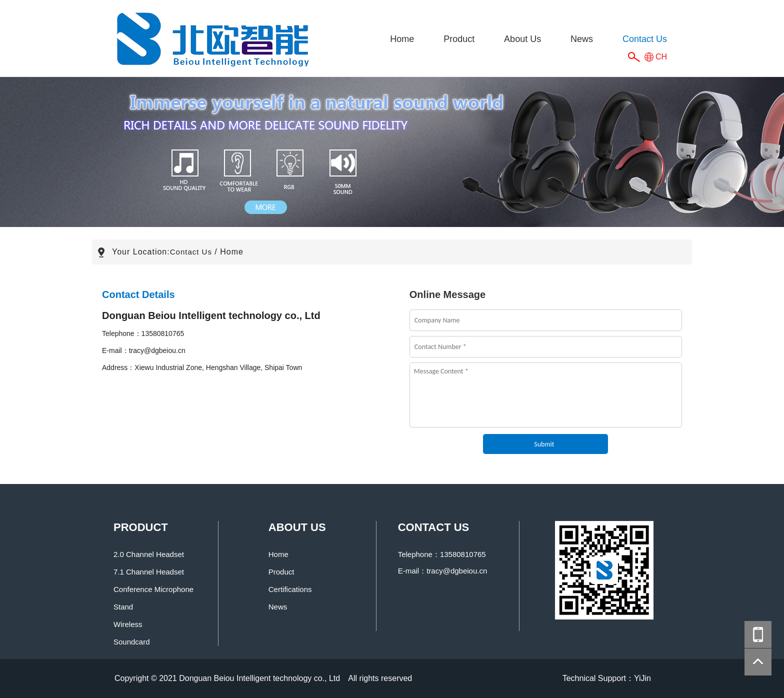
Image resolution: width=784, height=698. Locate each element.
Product (459, 39)
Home (402, 39)
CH (661, 57)
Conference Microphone (153, 589)
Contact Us (645, 39)
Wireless (128, 624)
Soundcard (132, 642)
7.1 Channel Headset (149, 572)
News (582, 39)
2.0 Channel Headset (149, 554)
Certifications (290, 589)
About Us (522, 39)
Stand (123, 607)
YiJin (642, 678)
